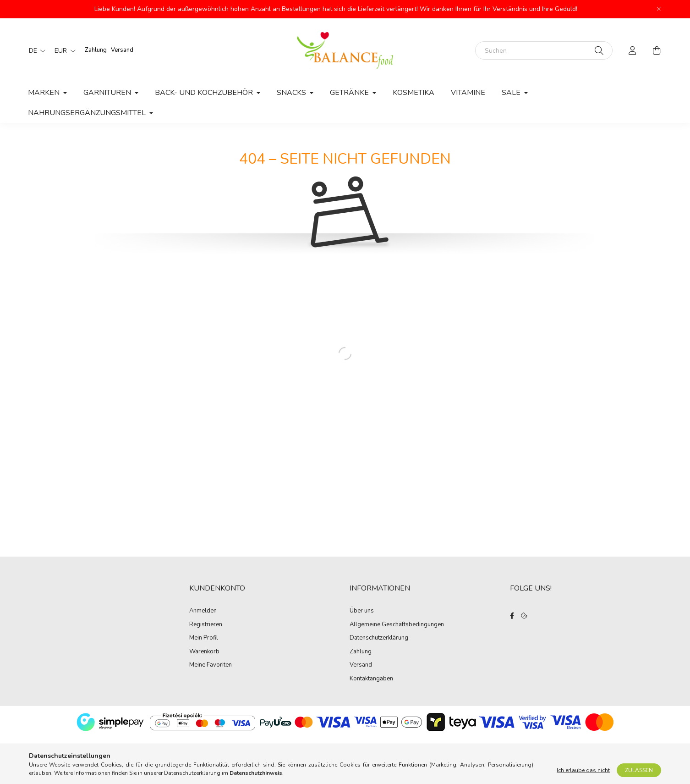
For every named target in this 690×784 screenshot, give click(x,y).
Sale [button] (512, 93)
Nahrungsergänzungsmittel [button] (88, 113)
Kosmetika (413, 93)
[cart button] (657, 50)
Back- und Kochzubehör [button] (205, 93)
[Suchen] (544, 50)
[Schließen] (659, 9)
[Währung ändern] (63, 50)
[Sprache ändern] (35, 50)
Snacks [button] (292, 93)
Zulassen (639, 771)
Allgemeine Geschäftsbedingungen (397, 625)
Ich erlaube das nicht (583, 771)
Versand (122, 50)
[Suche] (599, 50)
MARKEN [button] (45, 93)
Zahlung (96, 50)
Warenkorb (204, 652)
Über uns (362, 611)
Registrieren (206, 625)
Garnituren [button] (108, 93)
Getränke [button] (350, 93)
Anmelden (203, 611)
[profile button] (633, 50)
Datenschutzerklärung (379, 638)
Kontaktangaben (371, 679)
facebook (512, 616)
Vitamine (468, 93)
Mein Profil (204, 638)
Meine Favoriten (211, 665)
